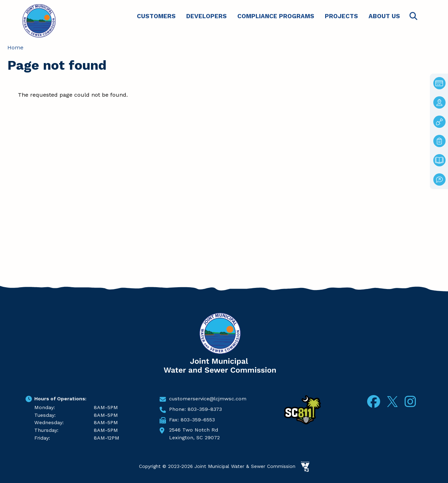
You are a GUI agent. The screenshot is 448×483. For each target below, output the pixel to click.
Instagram (410, 402)
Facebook (374, 402)
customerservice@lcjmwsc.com (208, 399)
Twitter (392, 401)
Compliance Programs (276, 16)
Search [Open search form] (413, 16)
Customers (156, 16)
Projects (341, 16)
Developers (206, 16)
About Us (384, 16)
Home (15, 47)
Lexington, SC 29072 (194, 437)
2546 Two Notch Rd (194, 430)
